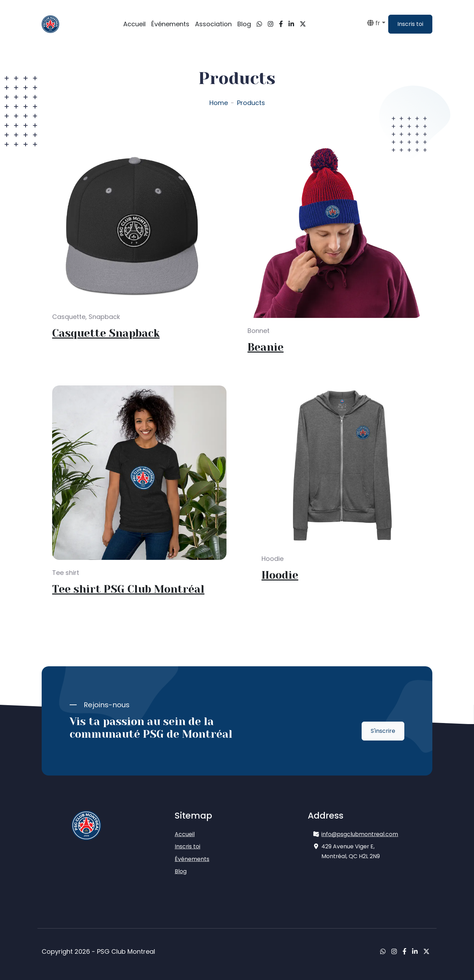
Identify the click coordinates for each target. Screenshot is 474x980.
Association (213, 24)
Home (219, 103)
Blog (244, 24)
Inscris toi (410, 24)
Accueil (134, 24)
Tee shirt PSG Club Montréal (128, 589)
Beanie (266, 347)
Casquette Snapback (106, 333)
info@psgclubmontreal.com (360, 834)
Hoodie (280, 575)
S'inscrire (383, 731)
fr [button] (374, 23)
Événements (170, 24)
